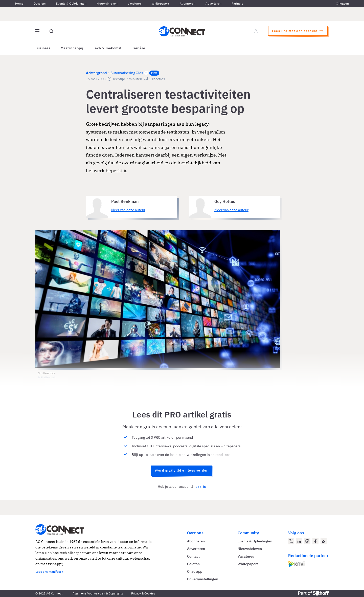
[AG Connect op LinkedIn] (299, 541)
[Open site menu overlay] (37, 31)
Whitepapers (161, 3)
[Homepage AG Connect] (182, 31)
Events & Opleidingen (71, 3)
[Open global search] (52, 31)
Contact (193, 556)
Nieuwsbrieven (107, 3)
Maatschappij (72, 48)
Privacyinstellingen (203, 579)
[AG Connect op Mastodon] (307, 541)
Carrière (138, 48)
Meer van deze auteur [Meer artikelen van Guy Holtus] (231, 210)
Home (19, 3)
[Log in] (256, 31)
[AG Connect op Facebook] (315, 541)
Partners (237, 3)
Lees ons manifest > (49, 572)
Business (43, 48)
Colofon (193, 564)
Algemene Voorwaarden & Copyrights (98, 593)
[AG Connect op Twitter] (291, 541)
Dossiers (40, 3)
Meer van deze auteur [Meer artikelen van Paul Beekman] (128, 210)
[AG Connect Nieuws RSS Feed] (324, 541)
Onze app (195, 571)
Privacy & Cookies (143, 593)
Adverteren (213, 3)
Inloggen (343, 3)
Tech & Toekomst (107, 48)
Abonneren (188, 3)
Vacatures (135, 3)
